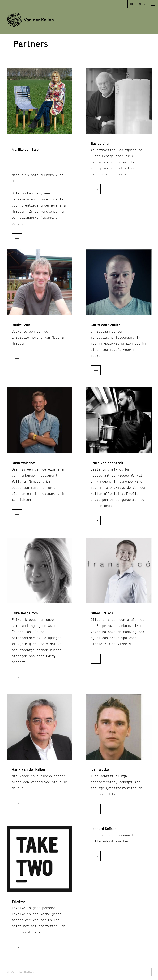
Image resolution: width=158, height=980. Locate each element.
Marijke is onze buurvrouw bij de (38, 178)
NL (132, 4)
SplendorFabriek (26, 193)
